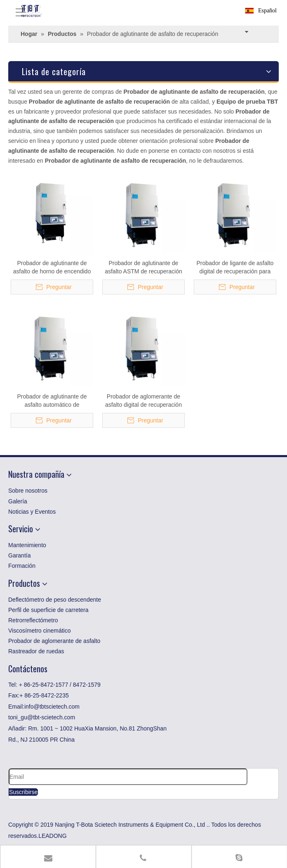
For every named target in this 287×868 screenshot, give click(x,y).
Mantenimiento (27, 545)
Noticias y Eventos (32, 512)
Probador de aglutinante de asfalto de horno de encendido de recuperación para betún (52, 268)
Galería (18, 501)
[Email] (128, 777)
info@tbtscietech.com (52, 707)
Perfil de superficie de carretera (48, 610)
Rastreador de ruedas (36, 651)
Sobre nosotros (28, 491)
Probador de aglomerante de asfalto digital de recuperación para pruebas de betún (143, 401)
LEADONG (52, 836)
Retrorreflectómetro (33, 620)
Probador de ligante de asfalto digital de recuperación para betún (235, 268)
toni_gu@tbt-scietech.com (42, 717)
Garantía (19, 555)
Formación (22, 566)
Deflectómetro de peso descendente (55, 600)
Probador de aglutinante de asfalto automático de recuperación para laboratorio (52, 401)
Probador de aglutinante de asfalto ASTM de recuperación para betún (143, 268)
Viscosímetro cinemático (39, 631)
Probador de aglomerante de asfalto (54, 641)
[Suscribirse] (23, 792)
